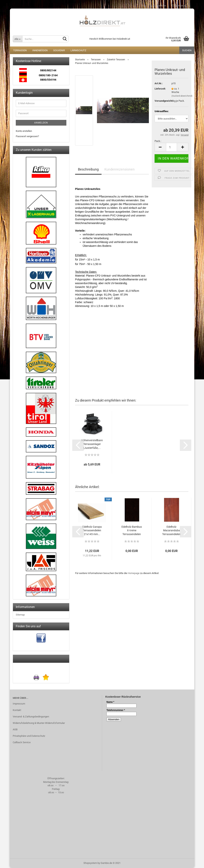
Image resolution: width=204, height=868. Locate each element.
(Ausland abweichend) (182, 96)
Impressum (19, 704)
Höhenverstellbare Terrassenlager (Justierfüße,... (92, 444)
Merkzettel (179, 6)
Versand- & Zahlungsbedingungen (31, 717)
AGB (15, 729)
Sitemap (20, 615)
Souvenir (59, 50)
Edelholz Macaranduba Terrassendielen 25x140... (171, 531)
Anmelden (41, 123)
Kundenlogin (158, 6)
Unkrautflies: (162, 111)
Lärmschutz (78, 50)
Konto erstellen (24, 131)
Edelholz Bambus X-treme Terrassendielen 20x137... (132, 531)
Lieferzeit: (160, 89)
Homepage (134, 573)
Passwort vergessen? (27, 136)
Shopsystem (90, 863)
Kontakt (17, 710)
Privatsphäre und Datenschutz (29, 736)
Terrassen (20, 50)
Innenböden (40, 50)
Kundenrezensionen (119, 169)
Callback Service (22, 742)
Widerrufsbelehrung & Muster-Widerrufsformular (39, 723)
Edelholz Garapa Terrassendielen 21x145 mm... (92, 531)
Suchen (187, 50)
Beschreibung (88, 169)
